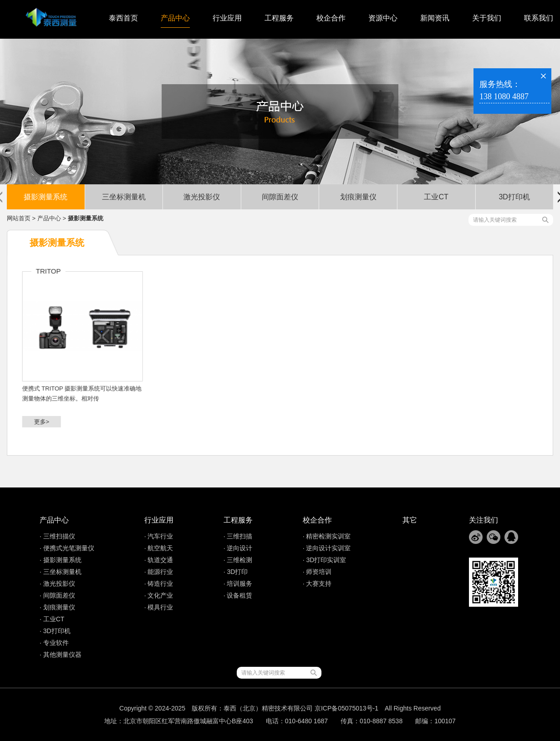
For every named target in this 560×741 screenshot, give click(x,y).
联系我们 (539, 18)
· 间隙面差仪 (57, 595)
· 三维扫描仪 (57, 536)
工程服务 (279, 18)
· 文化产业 (159, 595)
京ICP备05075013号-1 (346, 708)
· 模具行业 (159, 607)
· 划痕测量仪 (57, 607)
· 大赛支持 (317, 584)
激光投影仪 (202, 197)
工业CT (436, 197)
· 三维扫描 (238, 536)
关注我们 (484, 520)
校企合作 (331, 18)
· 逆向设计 (238, 548)
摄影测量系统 (46, 197)
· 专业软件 (54, 643)
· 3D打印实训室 (325, 560)
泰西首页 (123, 18)
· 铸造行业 (159, 584)
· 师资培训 (317, 572)
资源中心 (383, 18)
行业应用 (227, 18)
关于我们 (487, 18)
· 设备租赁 (238, 595)
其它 (410, 520)
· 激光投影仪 (57, 584)
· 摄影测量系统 (61, 560)
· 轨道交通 (159, 560)
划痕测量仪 (358, 197)
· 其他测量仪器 (61, 655)
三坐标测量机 (124, 197)
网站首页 (19, 218)
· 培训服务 (238, 584)
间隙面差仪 (280, 197)
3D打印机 (514, 197)
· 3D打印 (236, 572)
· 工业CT (52, 619)
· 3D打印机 (55, 631)
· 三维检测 (238, 560)
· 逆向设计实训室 (327, 548)
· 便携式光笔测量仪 (67, 548)
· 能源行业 (159, 572)
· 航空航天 (159, 548)
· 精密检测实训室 (327, 536)
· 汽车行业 (159, 536)
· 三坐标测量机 (61, 572)
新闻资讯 (435, 18)
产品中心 (175, 18)
